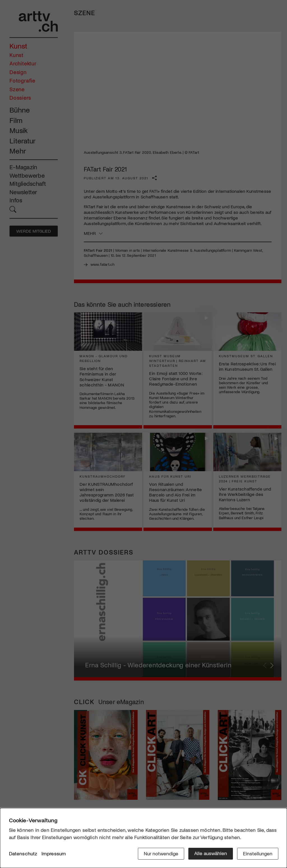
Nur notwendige (161, 853)
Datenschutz (23, 854)
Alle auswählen (211, 853)
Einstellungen (258, 853)
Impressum (54, 854)
